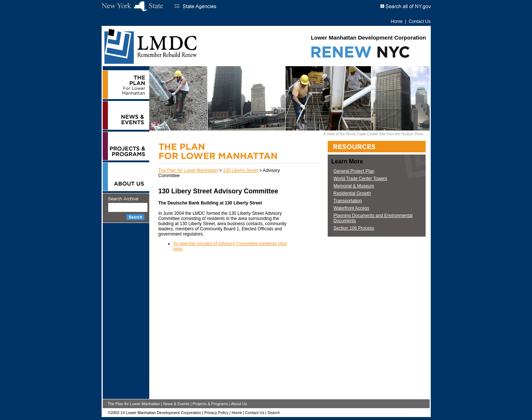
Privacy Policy (216, 413)
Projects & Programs (210, 404)
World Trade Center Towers (361, 179)
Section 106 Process (354, 228)
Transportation (348, 201)
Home (397, 21)
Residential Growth (352, 193)
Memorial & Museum (354, 186)
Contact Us (420, 21)
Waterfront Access (352, 208)
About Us (239, 404)
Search (274, 413)
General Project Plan (354, 171)
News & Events (176, 404)
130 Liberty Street (241, 170)
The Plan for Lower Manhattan (188, 170)
